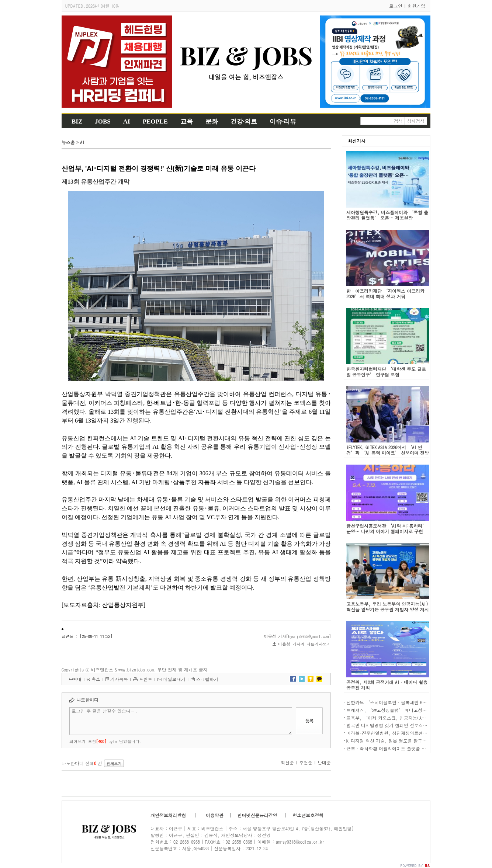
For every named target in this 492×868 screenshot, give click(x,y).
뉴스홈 (68, 142)
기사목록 (119, 679)
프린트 (146, 679)
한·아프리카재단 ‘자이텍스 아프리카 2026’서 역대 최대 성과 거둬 (385, 294)
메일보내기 (174, 679)
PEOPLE (155, 121)
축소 (96, 679)
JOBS (103, 121)
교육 (187, 121)
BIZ (77, 121)
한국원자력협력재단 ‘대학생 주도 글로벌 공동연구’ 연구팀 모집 (386, 372)
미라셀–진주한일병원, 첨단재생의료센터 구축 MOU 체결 (401, 733)
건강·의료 (244, 121)
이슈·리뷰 (283, 121)
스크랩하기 (207, 679)
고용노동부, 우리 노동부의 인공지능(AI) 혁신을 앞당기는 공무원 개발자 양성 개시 (388, 607)
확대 (77, 679)
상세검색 (416, 121)
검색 (398, 121)
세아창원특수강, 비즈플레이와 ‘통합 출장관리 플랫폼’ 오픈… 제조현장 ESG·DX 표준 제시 (387, 218)
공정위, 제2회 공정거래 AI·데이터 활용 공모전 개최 (387, 685)
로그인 (396, 6)
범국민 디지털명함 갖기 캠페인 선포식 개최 (390, 725)
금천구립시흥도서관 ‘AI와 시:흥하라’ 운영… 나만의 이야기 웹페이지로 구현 (387, 528)
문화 (212, 121)
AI (127, 121)
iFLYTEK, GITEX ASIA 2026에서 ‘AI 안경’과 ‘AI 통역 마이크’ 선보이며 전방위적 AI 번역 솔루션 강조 (388, 453)
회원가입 (416, 6)
